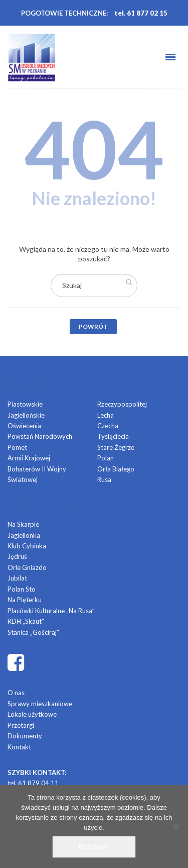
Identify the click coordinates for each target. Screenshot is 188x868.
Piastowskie (25, 404)
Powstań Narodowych (40, 436)
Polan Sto (22, 589)
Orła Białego (116, 469)
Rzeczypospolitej (122, 404)
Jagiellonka (24, 535)
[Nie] (175, 827)
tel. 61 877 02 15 (141, 13)
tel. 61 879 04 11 (33, 783)
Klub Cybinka (27, 546)
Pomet (17, 447)
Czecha (108, 426)
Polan (106, 458)
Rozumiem (94, 847)
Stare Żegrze (116, 447)
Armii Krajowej (29, 458)
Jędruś (17, 556)
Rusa (104, 479)
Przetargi (21, 725)
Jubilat (17, 578)
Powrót (93, 326)
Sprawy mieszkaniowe (40, 704)
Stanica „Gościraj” (33, 632)
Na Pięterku (25, 600)
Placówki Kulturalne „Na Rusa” (51, 611)
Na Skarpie (23, 524)
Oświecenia (24, 426)
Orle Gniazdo (27, 567)
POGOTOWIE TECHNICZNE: (64, 13)
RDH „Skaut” (26, 621)
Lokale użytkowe (32, 714)
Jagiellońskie (26, 415)
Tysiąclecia (113, 436)
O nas (16, 693)
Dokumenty (25, 736)
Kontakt (19, 747)
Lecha (106, 415)
